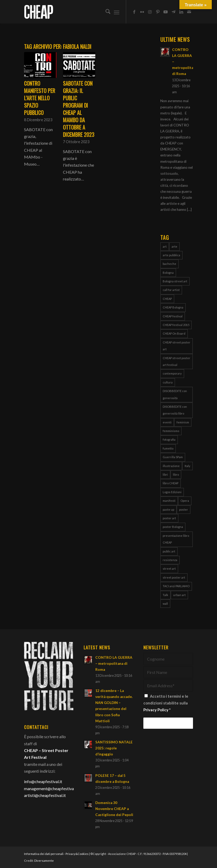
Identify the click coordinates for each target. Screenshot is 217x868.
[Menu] (117, 12)
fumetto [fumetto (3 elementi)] (168, 448)
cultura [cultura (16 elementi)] (168, 382)
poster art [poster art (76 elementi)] (169, 518)
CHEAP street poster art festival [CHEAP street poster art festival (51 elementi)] (177, 361)
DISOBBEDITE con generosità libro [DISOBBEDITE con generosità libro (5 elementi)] (175, 410)
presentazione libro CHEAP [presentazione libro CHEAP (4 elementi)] (176, 539)
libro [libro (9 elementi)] (176, 474)
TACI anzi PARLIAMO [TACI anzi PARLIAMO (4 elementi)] (176, 586)
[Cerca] (105, 12)
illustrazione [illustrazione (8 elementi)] (171, 466)
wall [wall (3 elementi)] (165, 604)
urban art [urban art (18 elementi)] (179, 595)
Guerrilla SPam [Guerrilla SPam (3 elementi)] (173, 457)
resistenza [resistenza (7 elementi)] (170, 560)
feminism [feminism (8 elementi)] (183, 422)
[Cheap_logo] (39, 12)
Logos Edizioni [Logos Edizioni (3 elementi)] (172, 492)
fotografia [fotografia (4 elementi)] (169, 439)
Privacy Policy (156, 710)
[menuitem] (105, 12)
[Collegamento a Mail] (189, 12)
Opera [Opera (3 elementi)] (185, 501)
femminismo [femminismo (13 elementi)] (171, 431)
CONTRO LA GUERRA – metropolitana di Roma (114, 663)
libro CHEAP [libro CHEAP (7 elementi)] (171, 483)
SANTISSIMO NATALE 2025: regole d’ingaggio (114, 748)
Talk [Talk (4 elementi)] (165, 595)
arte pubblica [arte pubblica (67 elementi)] (171, 255)
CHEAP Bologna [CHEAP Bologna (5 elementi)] (173, 307)
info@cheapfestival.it (43, 781)
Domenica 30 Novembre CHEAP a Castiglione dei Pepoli (114, 809)
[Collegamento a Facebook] (134, 12)
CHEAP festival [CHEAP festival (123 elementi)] (173, 316)
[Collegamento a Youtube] (166, 12)
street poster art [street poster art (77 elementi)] (174, 577)
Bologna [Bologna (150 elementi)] (168, 273)
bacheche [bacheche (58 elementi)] (169, 264)
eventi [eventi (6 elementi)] (167, 422)
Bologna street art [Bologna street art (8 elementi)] (175, 281)
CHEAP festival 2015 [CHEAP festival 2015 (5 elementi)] (176, 325)
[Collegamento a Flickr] (142, 12)
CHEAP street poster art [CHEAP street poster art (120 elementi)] (177, 346)
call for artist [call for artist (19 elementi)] (171, 290)
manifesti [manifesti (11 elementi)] (169, 501)
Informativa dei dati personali (44, 854)
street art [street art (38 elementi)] (169, 569)
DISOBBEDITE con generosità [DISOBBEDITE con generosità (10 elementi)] (175, 394)
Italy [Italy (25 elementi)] (187, 466)
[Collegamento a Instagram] (150, 12)
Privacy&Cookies (77, 854)
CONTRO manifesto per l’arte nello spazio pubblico (40, 98)
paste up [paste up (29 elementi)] (168, 509)
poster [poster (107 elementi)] (184, 509)
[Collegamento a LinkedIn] (181, 12)
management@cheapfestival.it (51, 788)
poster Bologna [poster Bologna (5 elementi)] (173, 527)
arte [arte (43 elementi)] (174, 246)
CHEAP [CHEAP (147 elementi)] (167, 299)
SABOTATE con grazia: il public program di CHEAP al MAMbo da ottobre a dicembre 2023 (79, 109)
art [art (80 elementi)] (165, 246)
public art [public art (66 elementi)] (169, 551)
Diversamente (44, 861)
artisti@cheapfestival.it (45, 795)
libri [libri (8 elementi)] (165, 474)
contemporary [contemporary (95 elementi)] (172, 373)
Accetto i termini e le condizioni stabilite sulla (166, 703)
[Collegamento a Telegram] (173, 12)
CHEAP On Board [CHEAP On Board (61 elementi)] (174, 333)
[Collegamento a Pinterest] (158, 12)
